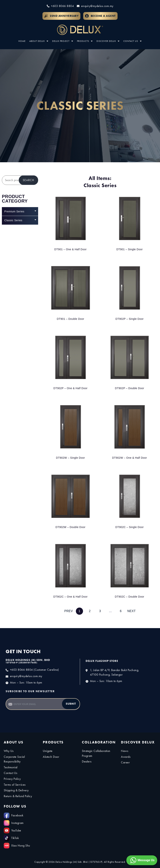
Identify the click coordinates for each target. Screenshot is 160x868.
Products (85, 41)
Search (28, 180)
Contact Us (133, 41)
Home (22, 41)
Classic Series (20, 220)
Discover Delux (108, 41)
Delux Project (63, 41)
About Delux (39, 41)
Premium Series (20, 211)
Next (132, 611)
